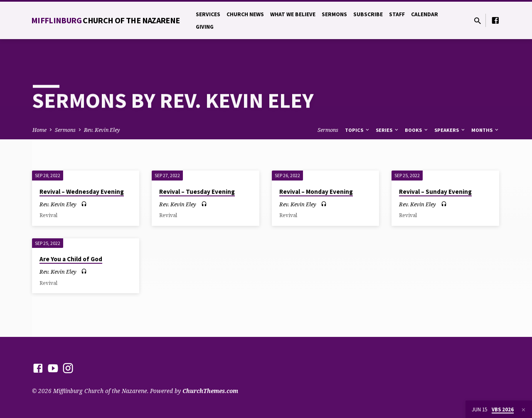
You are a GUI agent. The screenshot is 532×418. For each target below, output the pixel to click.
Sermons (334, 14)
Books (417, 130)
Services (208, 14)
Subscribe (368, 14)
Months (485, 130)
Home (39, 130)
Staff (397, 14)
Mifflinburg (106, 20)
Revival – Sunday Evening (435, 192)
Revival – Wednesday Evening (82, 192)
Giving (205, 27)
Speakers (450, 130)
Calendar (425, 14)
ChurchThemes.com (210, 391)
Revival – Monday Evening (316, 192)
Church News (245, 14)
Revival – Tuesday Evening (197, 192)
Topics (358, 130)
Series (388, 130)
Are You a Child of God (71, 259)
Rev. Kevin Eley (102, 130)
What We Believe (293, 14)
